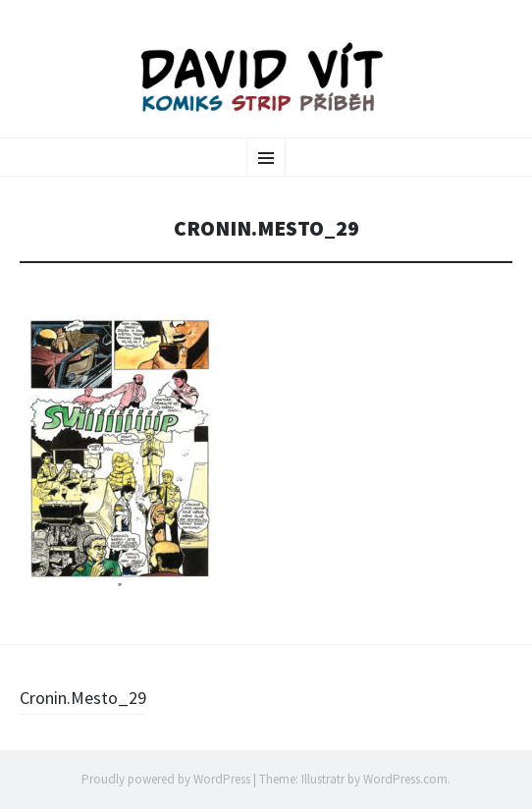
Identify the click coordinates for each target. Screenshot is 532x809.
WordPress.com (405, 779)
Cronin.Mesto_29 (83, 698)
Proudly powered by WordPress (166, 779)
